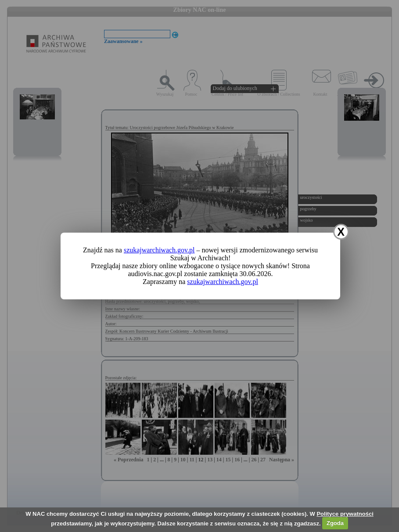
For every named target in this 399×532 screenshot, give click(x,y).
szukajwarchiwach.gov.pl (159, 250)
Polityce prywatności (345, 514)
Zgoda (335, 523)
